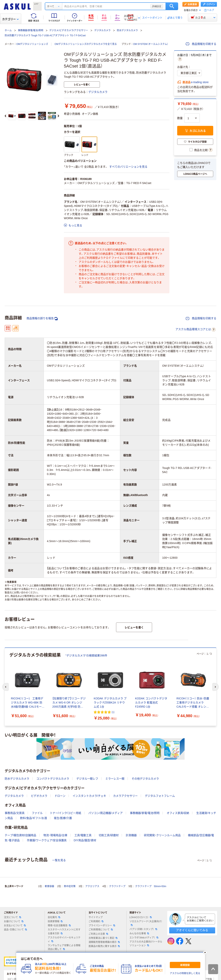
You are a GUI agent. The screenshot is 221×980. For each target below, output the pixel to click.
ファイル (37, 813)
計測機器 (131, 835)
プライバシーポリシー (102, 926)
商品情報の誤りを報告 (42, 318)
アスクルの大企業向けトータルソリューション (146, 944)
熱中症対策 (70, 886)
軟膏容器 (49, 886)
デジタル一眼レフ (87, 779)
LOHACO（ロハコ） (141, 917)
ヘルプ (210, 10)
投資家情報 (55, 921)
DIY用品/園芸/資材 (85, 840)
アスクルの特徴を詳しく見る (185, 973)
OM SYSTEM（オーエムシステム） (151, 44)
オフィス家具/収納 (178, 813)
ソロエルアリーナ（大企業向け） (146, 923)
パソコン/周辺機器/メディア (106, 813)
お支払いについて (15, 926)
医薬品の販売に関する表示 (104, 946)
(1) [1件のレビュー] (113, 712)
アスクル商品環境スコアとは (195, 330)
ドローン (60, 796)
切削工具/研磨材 (109, 835)
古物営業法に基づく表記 (103, 938)
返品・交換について (15, 930)
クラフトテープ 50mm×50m (151, 886)
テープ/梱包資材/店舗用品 (20, 835)
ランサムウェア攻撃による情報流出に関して (64, 947)
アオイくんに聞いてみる (192, 930)
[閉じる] (205, 952)
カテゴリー (10, 19)
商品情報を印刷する (201, 44)
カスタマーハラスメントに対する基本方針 (64, 932)
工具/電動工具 (83, 835)
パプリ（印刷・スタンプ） (143, 929)
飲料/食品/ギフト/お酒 (33, 818)
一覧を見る (59, 860)
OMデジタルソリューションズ (32, 44)
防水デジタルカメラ (127, 30)
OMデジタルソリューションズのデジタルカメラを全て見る (86, 44)
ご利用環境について (101, 930)
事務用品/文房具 (15, 813)
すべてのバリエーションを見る (128, 167)
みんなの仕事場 (139, 934)
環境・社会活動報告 (59, 926)
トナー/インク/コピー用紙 (66, 813)
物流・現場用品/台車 (55, 835)
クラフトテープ (117, 886)
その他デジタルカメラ (145, 779)
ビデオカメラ (39, 796)
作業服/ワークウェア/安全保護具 (47, 840)
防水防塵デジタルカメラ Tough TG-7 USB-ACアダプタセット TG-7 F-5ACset (45, 36)
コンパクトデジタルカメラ (53, 779)
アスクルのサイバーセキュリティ (64, 940)
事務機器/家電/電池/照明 (31, 30)
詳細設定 (157, 6)
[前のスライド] (5, 116)
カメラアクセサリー (125, 796)
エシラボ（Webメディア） (144, 938)
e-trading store (200, 82)
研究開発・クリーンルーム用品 (162, 835)
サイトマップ (96, 917)
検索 (172, 6)
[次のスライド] (58, 116)
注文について (12, 917)
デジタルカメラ (102, 30)
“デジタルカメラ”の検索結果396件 (86, 655)
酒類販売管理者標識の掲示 (104, 942)
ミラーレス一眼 (115, 779)
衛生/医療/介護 (63, 818)
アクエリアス (92, 886)
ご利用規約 (96, 921)
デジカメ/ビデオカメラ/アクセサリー (69, 30)
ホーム (8, 30)
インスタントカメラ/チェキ (89, 796)
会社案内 (54, 917)
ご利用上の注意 (98, 934)
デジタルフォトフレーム (160, 796)
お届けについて (14, 921)
